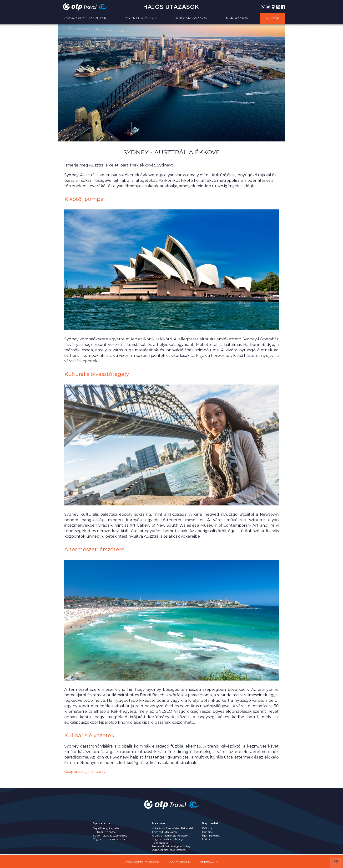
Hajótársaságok (191, 18)
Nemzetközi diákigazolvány (171, 846)
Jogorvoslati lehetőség (167, 839)
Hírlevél (207, 839)
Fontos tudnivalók (165, 832)
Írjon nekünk (211, 835)
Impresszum (209, 861)
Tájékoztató (160, 843)
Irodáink (208, 832)
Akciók (272, 18)
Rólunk (207, 828)
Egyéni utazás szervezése (110, 835)
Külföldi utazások (104, 832)
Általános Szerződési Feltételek (173, 828)
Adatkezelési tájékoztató (169, 850)
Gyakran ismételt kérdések (170, 835)
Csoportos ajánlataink (85, 772)
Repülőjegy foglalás (106, 828)
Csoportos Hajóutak (85, 18)
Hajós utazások (171, 7)
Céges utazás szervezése (109, 839)
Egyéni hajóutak (140, 18)
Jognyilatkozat (180, 861)
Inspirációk (237, 18)
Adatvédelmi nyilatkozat (142, 861)
